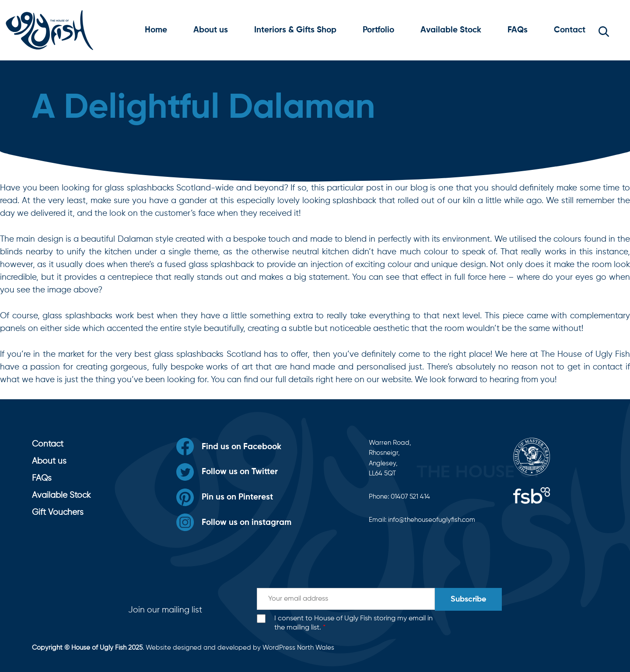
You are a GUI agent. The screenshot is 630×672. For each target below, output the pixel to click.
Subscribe (468, 599)
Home (156, 30)
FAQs (518, 30)
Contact (570, 30)
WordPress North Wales (298, 648)
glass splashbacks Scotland (207, 354)
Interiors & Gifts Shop (295, 30)
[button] (604, 30)
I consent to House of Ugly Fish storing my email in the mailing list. (353, 623)
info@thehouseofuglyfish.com (432, 520)
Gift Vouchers (58, 512)
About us (211, 30)
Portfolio (378, 30)
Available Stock (451, 30)
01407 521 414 (410, 497)
